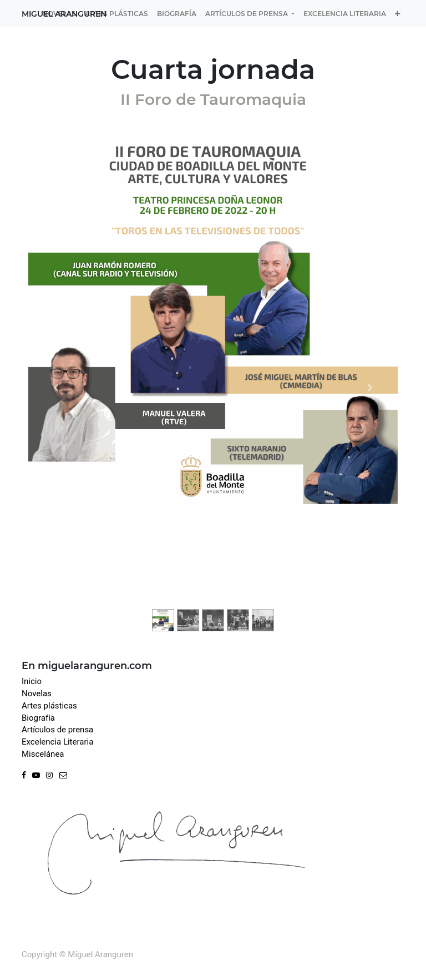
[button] (397, 14)
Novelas (37, 693)
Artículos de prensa (57, 730)
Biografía (38, 718)
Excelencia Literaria (57, 742)
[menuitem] (59, 14)
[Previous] (56, 388)
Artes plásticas (49, 706)
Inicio (32, 681)
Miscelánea (43, 754)
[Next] (370, 388)
